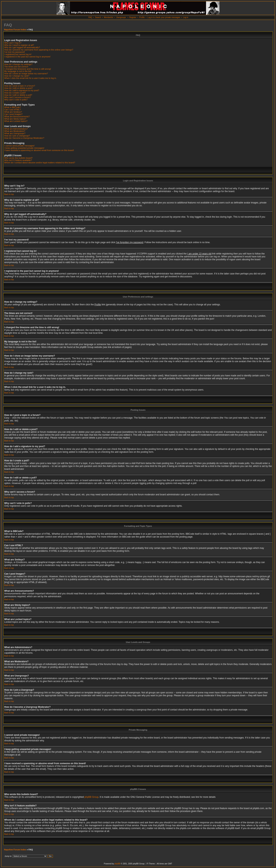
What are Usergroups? (15, 133)
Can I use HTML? (12, 110)
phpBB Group (92, 797)
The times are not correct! (16, 67)
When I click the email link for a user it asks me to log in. (30, 78)
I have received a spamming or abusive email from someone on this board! (39, 150)
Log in (186, 17)
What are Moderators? (15, 131)
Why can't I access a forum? (17, 97)
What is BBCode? (13, 107)
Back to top (9, 194)
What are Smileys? (13, 112)
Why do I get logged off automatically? (22, 47)
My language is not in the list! (18, 71)
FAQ (90, 17)
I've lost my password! (15, 52)
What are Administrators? (16, 129)
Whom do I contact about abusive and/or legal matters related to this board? (40, 163)
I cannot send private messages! (19, 146)
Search (98, 17)
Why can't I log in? (13, 43)
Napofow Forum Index (15, 30)
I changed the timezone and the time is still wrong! (28, 69)
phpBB (117, 864)
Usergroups (121, 17)
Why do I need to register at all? (19, 45)
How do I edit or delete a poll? (18, 95)
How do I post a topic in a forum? (20, 86)
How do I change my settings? (18, 64)
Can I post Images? (13, 114)
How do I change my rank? (17, 76)
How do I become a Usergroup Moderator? (24, 138)
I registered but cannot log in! (18, 54)
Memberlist (109, 17)
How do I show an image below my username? (26, 74)
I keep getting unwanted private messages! (24, 148)
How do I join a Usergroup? (17, 136)
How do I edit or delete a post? (18, 88)
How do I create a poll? (15, 93)
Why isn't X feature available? (18, 160)
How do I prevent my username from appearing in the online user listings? (39, 50)
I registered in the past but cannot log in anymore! (27, 57)
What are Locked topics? (16, 121)
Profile (142, 17)
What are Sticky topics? (15, 119)
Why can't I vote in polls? (16, 100)
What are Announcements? (17, 116)
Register (133, 17)
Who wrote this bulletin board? (18, 158)
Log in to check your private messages (164, 17)
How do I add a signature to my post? (22, 90)
